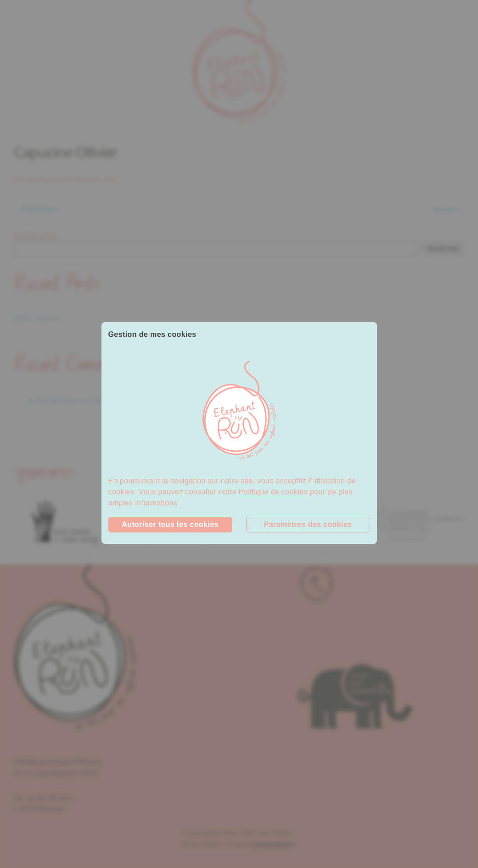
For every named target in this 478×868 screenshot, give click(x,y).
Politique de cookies (273, 492)
